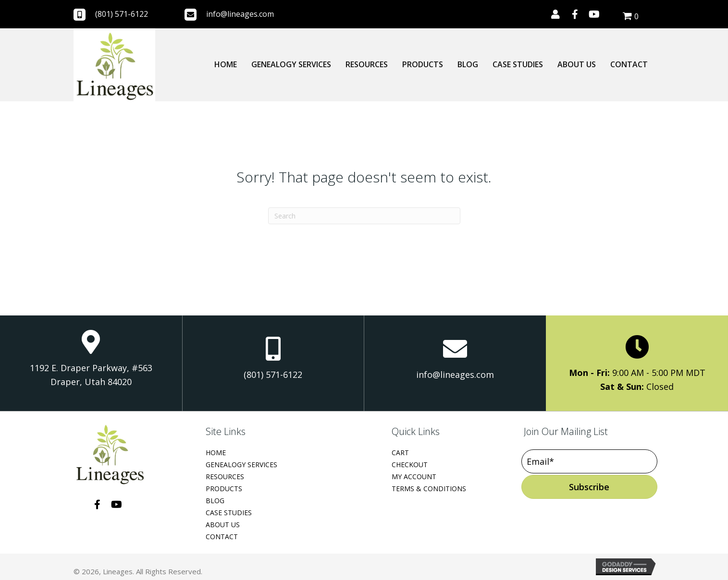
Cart (400, 453)
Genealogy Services (241, 465)
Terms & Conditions (429, 489)
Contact (222, 537)
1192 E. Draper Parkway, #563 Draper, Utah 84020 (91, 375)
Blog (215, 501)
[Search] (364, 216)
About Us (223, 525)
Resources (225, 477)
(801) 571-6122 (122, 14)
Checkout (410, 465)
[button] (555, 14)
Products (224, 489)
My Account (414, 477)
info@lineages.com (240, 14)
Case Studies (229, 513)
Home (216, 453)
